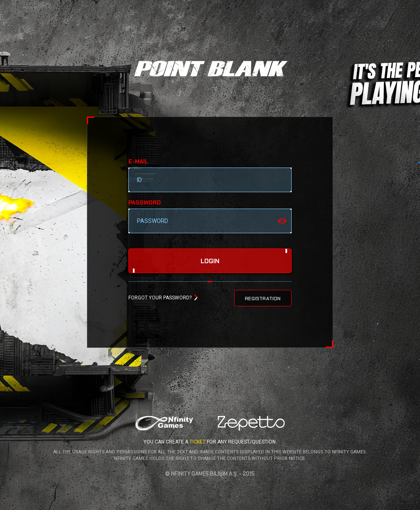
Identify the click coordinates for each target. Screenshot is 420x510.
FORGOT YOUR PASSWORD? (160, 298)
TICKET (197, 442)
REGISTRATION (263, 299)
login (210, 261)
